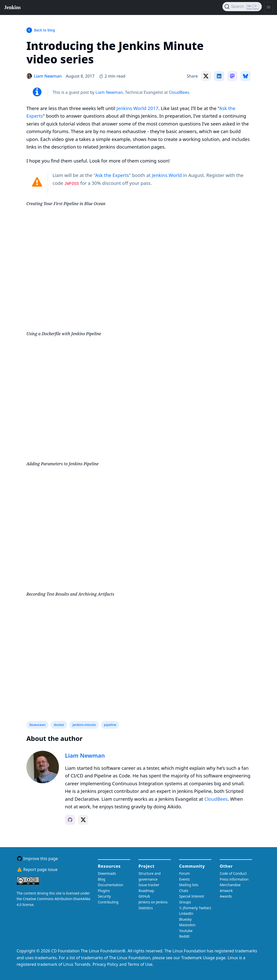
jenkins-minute (84, 725)
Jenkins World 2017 (137, 108)
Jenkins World (167, 175)
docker (59, 725)
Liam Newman (109, 92)
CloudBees (179, 92)
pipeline (110, 725)
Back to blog (45, 30)
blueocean (38, 725)
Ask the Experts (112, 175)
